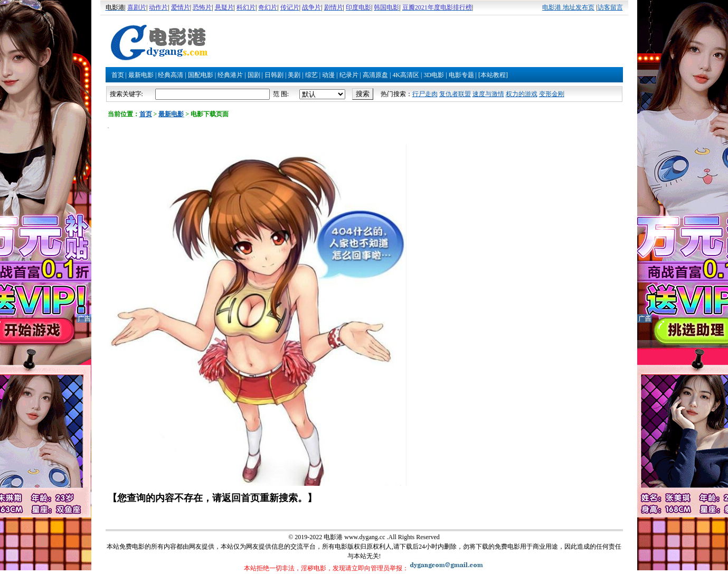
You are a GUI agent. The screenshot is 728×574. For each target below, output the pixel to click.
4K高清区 (406, 75)
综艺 (311, 75)
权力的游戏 (522, 94)
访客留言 (610, 7)
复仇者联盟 (455, 94)
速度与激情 (488, 94)
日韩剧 (274, 75)
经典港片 (230, 75)
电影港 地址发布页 (568, 7)
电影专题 (461, 75)
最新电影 (141, 75)
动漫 (328, 75)
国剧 (254, 75)
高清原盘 (375, 75)
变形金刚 (552, 94)
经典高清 (171, 75)
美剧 (294, 75)
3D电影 (434, 75)
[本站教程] (493, 75)
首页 (118, 75)
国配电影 (201, 75)
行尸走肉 (425, 94)
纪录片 (349, 75)
